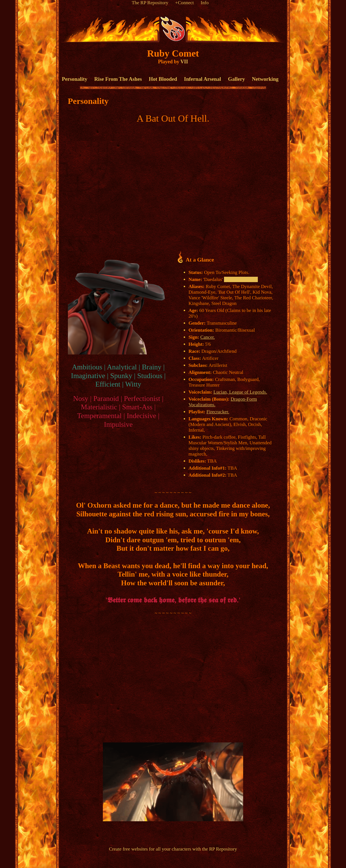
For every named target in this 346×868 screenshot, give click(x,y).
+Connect (185, 3)
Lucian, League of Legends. (240, 392)
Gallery (236, 79)
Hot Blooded (163, 79)
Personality (75, 79)
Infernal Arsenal (202, 79)
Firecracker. (218, 412)
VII (184, 62)
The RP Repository (150, 3)
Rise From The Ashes (118, 79)
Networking (265, 79)
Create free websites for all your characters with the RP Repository (173, 849)
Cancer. (208, 337)
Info (205, 3)
